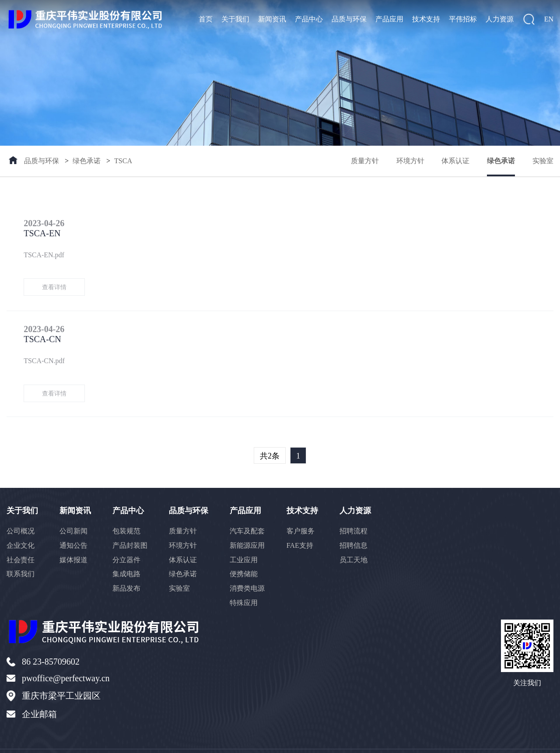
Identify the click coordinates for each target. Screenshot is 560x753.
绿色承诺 (87, 161)
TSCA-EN (99, 224)
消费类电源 (249, 570)
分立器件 (127, 541)
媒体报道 (74, 541)
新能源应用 (249, 527)
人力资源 (500, 19)
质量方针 (364, 161)
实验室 (543, 161)
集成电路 (127, 556)
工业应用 (245, 541)
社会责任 (21, 541)
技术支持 (426, 19)
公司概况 (21, 513)
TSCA (123, 161)
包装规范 (127, 513)
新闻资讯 (272, 19)
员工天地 (356, 541)
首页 (206, 19)
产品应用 (389, 19)
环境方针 (410, 161)
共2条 (270, 438)
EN (549, 19)
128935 (253, 741)
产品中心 (309, 19)
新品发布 (127, 570)
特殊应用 (245, 585)
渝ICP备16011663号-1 (176, 741)
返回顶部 (539, 741)
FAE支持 (302, 527)
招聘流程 (356, 513)
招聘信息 (356, 527)
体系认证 (455, 161)
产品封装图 (131, 527)
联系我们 (21, 556)
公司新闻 (74, 513)
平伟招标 (463, 19)
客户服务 (302, 513)
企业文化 (21, 527)
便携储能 (245, 556)
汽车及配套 (249, 513)
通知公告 (74, 527)
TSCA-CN (100, 320)
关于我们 (235, 19)
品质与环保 (349, 19)
